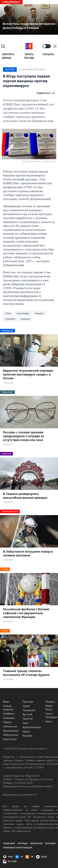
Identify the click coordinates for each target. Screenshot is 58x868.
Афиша (7, 58)
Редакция (9, 843)
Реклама (50, 843)
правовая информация (18, 847)
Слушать (48, 54)
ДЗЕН (42, 857)
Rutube (10, 862)
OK (29, 857)
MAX (8, 857)
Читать (29, 54)
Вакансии (36, 843)
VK (19, 857)
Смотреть (8, 54)
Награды (23, 843)
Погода (29, 58)
